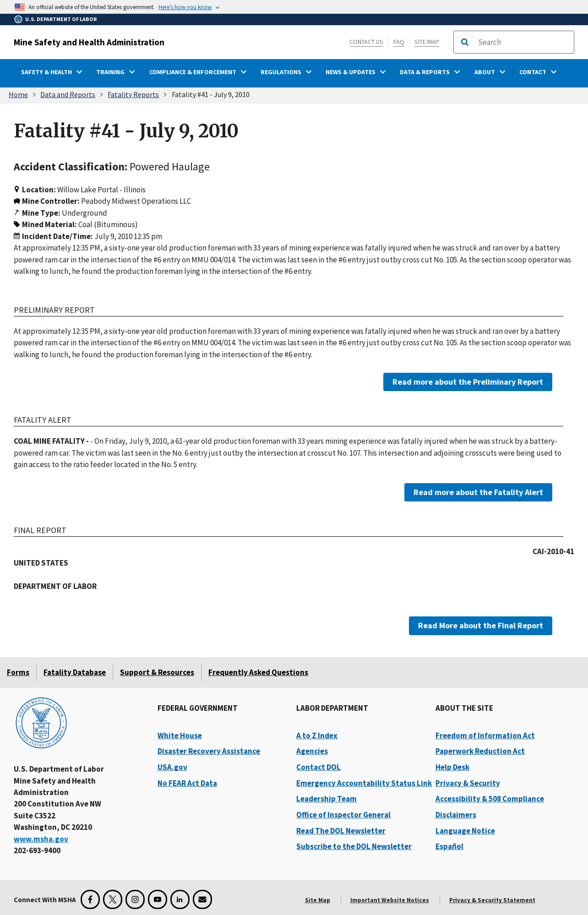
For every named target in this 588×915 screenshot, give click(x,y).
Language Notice (465, 831)
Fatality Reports (133, 94)
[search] (523, 42)
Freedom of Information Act (485, 735)
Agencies (312, 751)
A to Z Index (317, 735)
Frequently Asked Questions (258, 672)
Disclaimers (456, 815)
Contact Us (366, 42)
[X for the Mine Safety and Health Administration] (113, 899)
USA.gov (172, 767)
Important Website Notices (390, 900)
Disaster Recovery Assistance (209, 751)
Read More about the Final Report (481, 625)
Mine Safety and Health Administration (89, 42)
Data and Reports (68, 94)
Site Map (427, 42)
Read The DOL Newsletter (341, 831)
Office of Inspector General (343, 815)
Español (449, 846)
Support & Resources (157, 672)
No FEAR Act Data (187, 783)
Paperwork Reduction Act (480, 751)
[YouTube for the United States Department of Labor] (158, 899)
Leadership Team (327, 799)
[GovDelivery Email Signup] (202, 899)
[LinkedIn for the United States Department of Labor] (180, 899)
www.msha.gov (41, 839)
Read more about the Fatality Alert (478, 492)
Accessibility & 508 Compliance (490, 799)
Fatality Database (75, 672)
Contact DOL (318, 767)
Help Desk (452, 767)
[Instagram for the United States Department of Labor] (135, 899)
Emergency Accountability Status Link (364, 783)
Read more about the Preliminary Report (468, 382)
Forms (18, 672)
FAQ (399, 42)
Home (18, 94)
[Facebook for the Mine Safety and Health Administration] (90, 899)
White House (180, 735)
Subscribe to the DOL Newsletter (354, 846)
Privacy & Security (468, 783)
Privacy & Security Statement (492, 900)
